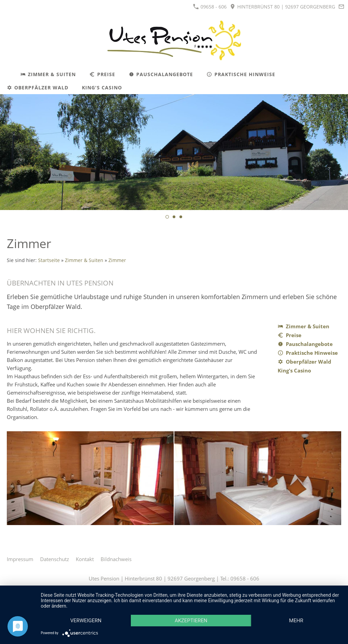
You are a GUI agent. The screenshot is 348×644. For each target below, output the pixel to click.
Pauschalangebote (305, 344)
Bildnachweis (116, 559)
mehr (296, 621)
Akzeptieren (191, 621)
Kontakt (85, 559)
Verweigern (86, 621)
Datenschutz (55, 559)
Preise (290, 335)
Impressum (20, 559)
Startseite (49, 260)
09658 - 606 (210, 7)
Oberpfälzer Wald (304, 362)
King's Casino (294, 370)
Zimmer (117, 260)
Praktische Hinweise (308, 353)
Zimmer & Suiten (84, 260)
